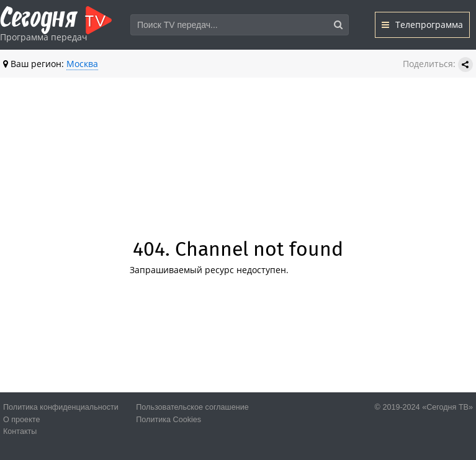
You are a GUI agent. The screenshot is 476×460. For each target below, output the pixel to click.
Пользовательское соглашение (192, 407)
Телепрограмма (422, 25)
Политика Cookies (168, 420)
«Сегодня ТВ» (447, 407)
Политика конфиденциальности (61, 407)
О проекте (21, 420)
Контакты (20, 431)
